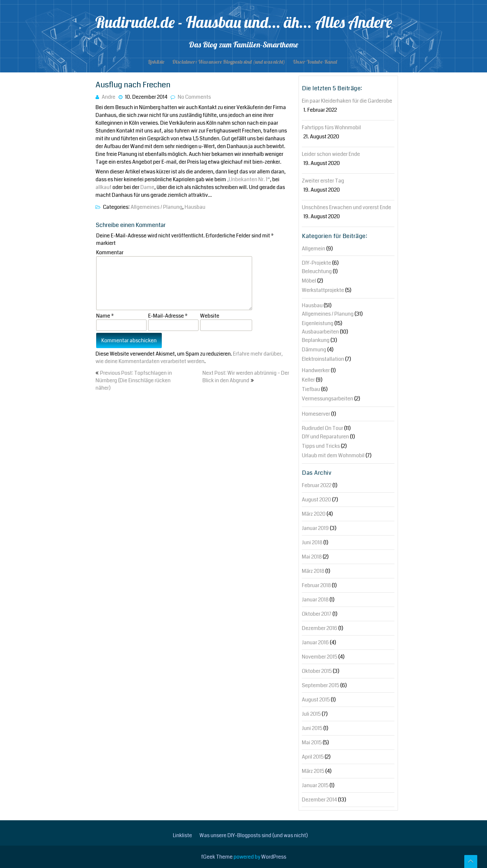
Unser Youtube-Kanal (315, 62)
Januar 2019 (315, 528)
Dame (147, 187)
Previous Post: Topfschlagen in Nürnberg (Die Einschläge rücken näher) (134, 380)
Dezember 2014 (319, 800)
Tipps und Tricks (321, 446)
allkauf (103, 187)
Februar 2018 (316, 585)
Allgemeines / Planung (156, 207)
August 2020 (316, 500)
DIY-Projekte (316, 263)
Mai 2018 (312, 557)
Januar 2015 (315, 785)
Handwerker (316, 370)
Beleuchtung (317, 271)
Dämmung (314, 350)
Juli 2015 (311, 714)
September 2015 (320, 685)
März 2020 (314, 514)
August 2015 (316, 700)
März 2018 (313, 571)
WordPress (274, 857)
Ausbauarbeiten (320, 332)
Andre (109, 97)
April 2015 (313, 757)
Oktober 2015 (317, 671)
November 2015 (320, 657)
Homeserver (316, 414)
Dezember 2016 (320, 628)
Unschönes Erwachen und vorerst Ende (346, 207)
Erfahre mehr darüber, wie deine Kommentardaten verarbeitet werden (189, 358)
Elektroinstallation (323, 359)
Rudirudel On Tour (322, 428)
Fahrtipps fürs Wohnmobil (331, 127)
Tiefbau (311, 389)
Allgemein (314, 249)
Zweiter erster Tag (323, 181)
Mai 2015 (312, 742)
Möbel (309, 281)
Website (210, 316)
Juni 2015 (312, 728)
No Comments (194, 97)
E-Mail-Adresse (168, 316)
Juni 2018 (312, 542)
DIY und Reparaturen (325, 437)
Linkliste (156, 62)
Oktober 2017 (317, 614)
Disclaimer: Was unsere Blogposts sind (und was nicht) (229, 62)
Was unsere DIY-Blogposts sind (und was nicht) (254, 835)
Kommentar (110, 252)
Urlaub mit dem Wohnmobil (333, 455)
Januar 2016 (315, 642)
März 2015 (313, 771)
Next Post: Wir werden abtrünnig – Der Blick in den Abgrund (246, 377)
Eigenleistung (318, 323)
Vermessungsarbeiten (327, 399)
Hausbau (195, 207)
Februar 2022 (317, 485)
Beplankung (316, 340)
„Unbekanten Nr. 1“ (249, 179)
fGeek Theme (217, 857)
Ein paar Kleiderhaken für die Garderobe (347, 101)
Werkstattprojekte (323, 290)
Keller (308, 380)
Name (105, 316)
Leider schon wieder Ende (331, 154)
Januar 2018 (315, 600)
